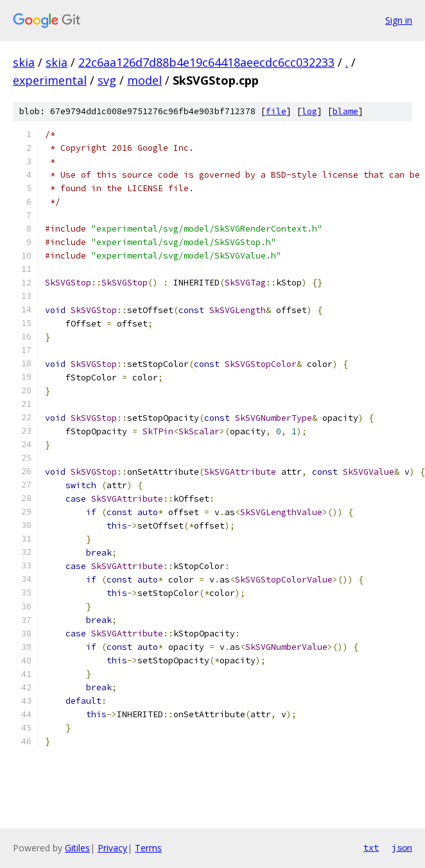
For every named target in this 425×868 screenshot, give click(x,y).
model (144, 80)
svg (107, 80)
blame (345, 111)
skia (24, 62)
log (309, 111)
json (402, 847)
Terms (148, 848)
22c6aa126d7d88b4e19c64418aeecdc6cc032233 (206, 62)
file (276, 111)
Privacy (112, 848)
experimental (50, 80)
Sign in (399, 20)
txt (371, 847)
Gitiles (77, 848)
